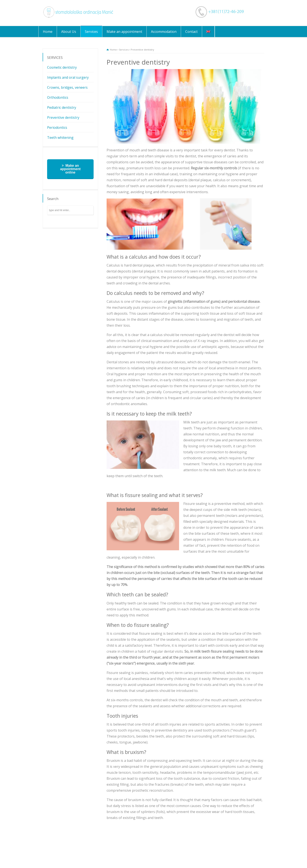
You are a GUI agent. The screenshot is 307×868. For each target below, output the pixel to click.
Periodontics (57, 128)
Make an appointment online (70, 169)
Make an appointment (124, 32)
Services (91, 32)
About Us (69, 32)
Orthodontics (58, 97)
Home (48, 32)
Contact (191, 32)
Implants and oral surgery (68, 77)
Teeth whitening (60, 138)
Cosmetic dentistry (62, 67)
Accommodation (164, 32)
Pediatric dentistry (62, 107)
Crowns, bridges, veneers (67, 87)
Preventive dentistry (63, 117)
